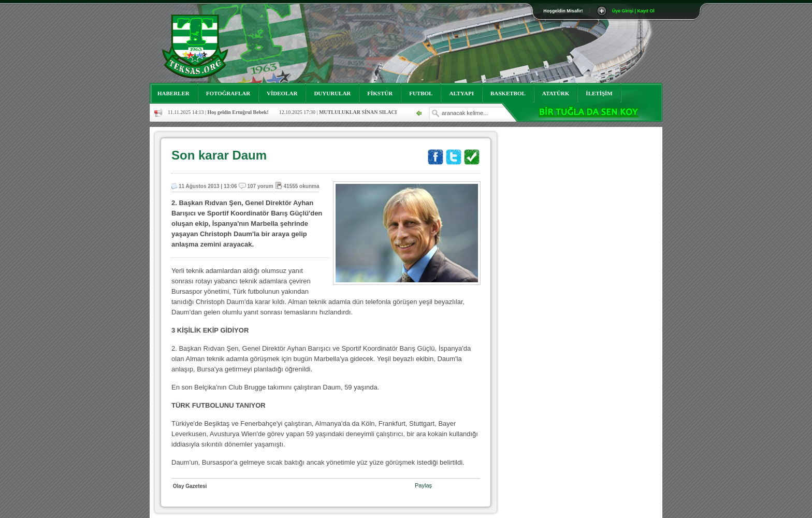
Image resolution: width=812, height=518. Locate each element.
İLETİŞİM (599, 93)
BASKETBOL (508, 93)
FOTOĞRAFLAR (228, 93)
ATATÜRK (556, 93)
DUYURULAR (332, 93)
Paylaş (423, 485)
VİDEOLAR (282, 93)
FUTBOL (421, 93)
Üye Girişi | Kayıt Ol (633, 11)
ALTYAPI (461, 93)
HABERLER (173, 93)
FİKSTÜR (380, 93)
